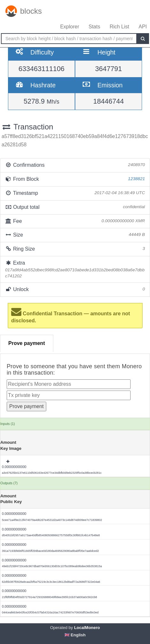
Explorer (70, 27)
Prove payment (27, 343)
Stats (94, 27)
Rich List (119, 27)
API (143, 27)
